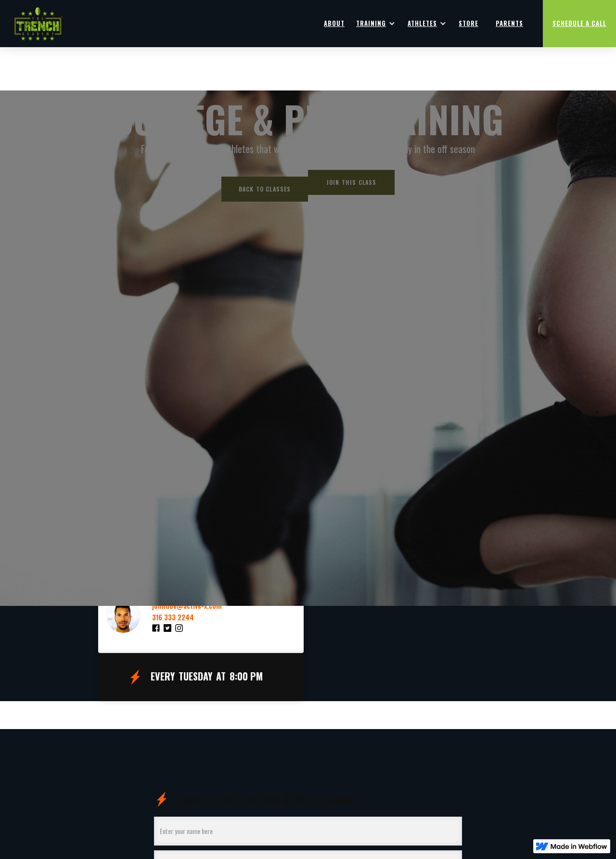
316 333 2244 (173, 617)
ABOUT (334, 23)
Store (468, 23)
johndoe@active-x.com (187, 606)
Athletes (422, 23)
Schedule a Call (579, 23)
